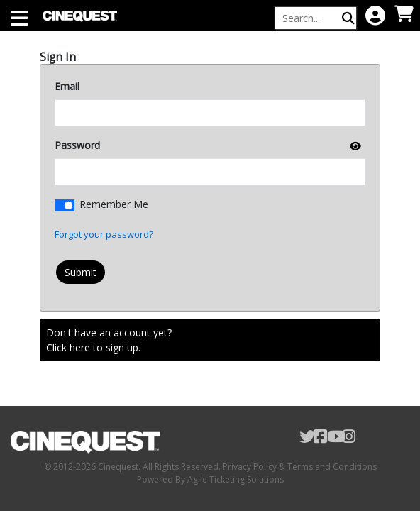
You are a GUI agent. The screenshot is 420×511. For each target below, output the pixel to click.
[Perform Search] (348, 18)
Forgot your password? (104, 234)
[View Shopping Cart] (404, 15)
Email (67, 86)
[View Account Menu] (375, 16)
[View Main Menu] (19, 19)
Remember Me (114, 204)
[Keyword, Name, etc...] (309, 18)
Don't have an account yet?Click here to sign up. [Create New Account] (109, 340)
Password (77, 145)
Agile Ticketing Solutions (236, 479)
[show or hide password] (354, 146)
